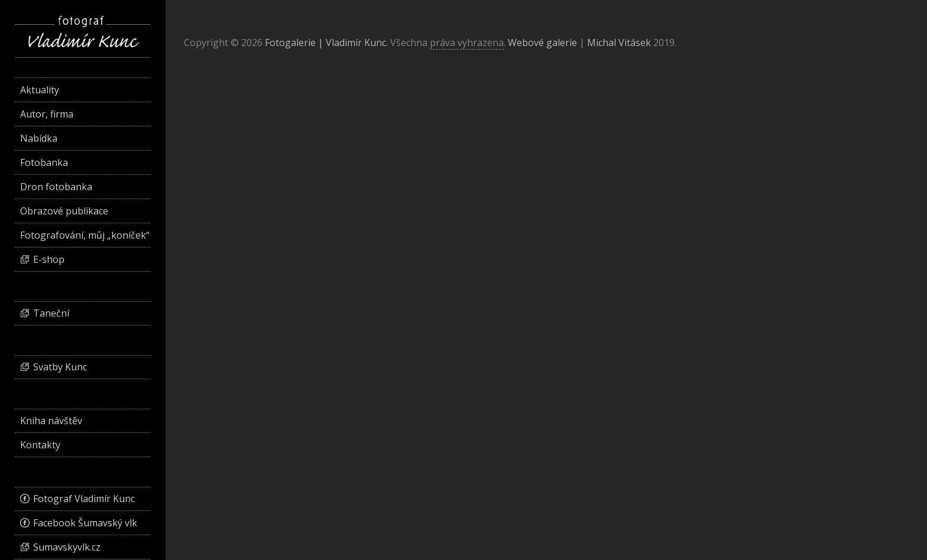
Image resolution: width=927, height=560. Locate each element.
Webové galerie (542, 43)
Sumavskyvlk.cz (67, 547)
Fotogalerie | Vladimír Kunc (325, 43)
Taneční (51, 313)
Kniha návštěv (51, 421)
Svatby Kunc (60, 367)
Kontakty (40, 445)
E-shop (49, 259)
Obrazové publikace (64, 211)
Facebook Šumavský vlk (85, 523)
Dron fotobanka (56, 187)
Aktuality (40, 90)
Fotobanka (44, 162)
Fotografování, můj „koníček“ (85, 235)
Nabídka (39, 138)
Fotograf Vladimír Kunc (84, 499)
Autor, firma (47, 114)
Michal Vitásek (619, 43)
